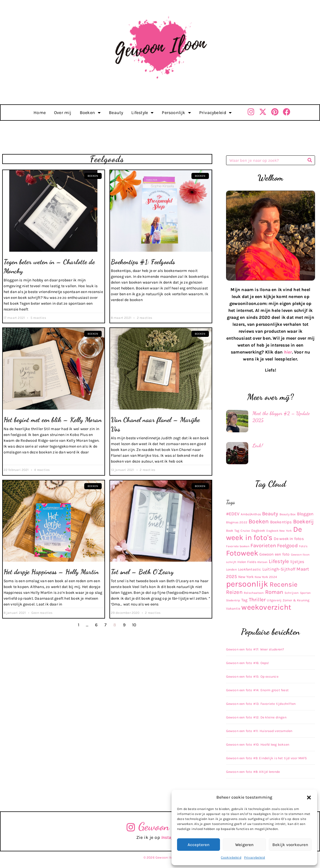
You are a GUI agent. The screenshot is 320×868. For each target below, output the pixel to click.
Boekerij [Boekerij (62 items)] (304, 522)
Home (40, 113)
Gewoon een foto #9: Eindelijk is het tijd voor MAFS (267, 758)
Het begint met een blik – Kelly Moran (53, 420)
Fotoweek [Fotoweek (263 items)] (242, 553)
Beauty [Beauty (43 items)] (270, 514)
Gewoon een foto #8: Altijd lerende (253, 772)
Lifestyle (142, 113)
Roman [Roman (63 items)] (274, 592)
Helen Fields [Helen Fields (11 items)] (247, 562)
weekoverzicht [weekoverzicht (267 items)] (266, 607)
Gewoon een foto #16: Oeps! (248, 663)
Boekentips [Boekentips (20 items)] (281, 522)
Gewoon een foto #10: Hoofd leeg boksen (258, 745)
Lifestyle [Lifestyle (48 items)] (279, 561)
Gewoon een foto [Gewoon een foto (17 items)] (274, 554)
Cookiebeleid (231, 857)
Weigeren (244, 845)
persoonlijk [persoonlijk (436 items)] (247, 584)
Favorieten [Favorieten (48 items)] (263, 546)
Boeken (90, 113)
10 (134, 625)
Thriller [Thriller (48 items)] (257, 600)
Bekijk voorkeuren (290, 845)
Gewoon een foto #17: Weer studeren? (255, 649)
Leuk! (258, 445)
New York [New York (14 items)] (246, 577)
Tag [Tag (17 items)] (245, 600)
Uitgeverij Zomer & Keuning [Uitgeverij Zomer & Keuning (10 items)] (288, 600)
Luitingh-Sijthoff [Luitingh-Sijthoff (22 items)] (279, 569)
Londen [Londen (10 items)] (231, 569)
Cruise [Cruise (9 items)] (245, 531)
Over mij (63, 113)
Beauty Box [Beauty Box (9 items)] (288, 514)
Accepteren (199, 845)
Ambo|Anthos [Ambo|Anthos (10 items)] (251, 514)
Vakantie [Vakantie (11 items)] (233, 609)
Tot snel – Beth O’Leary (142, 572)
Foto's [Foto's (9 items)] (303, 546)
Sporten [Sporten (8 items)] (305, 593)
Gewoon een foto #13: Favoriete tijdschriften (261, 704)
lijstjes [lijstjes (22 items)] (297, 562)
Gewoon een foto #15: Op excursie (252, 677)
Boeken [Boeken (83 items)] (259, 521)
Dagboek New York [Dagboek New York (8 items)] (279, 531)
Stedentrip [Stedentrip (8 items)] (233, 600)
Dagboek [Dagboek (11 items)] (258, 531)
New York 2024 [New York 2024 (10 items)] (266, 577)
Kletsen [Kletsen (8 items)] (262, 562)
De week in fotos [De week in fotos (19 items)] (289, 539)
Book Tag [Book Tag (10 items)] (233, 531)
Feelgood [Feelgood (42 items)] (287, 546)
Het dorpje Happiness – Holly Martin (51, 572)
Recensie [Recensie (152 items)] (284, 584)
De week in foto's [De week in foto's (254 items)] (264, 533)
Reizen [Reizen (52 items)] (234, 592)
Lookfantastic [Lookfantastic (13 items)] (250, 569)
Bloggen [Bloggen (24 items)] (305, 514)
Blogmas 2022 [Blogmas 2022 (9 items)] (237, 522)
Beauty (116, 113)
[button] (309, 798)
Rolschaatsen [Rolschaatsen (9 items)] (254, 593)
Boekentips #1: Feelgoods (143, 262)
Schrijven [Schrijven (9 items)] (292, 593)
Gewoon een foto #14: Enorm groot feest (258, 690)
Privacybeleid (255, 857)
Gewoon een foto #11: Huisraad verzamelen (259, 731)
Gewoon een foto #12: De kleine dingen (256, 717)
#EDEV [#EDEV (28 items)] (233, 514)
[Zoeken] (310, 160)
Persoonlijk (176, 113)
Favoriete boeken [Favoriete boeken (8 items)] (238, 546)
